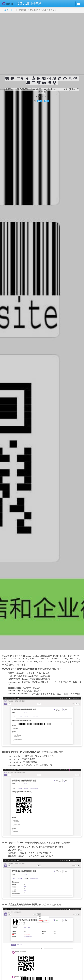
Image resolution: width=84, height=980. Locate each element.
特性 (46, 101)
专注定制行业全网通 (29, 4)
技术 (39, 101)
